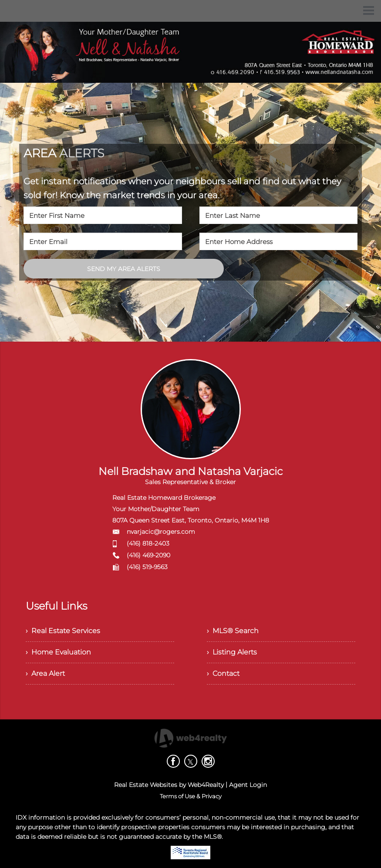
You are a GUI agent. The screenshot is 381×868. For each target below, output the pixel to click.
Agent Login (248, 785)
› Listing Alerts (232, 652)
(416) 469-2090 (148, 555)
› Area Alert (45, 673)
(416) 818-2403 (148, 543)
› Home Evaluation (58, 652)
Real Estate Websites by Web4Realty (169, 785)
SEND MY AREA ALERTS (124, 269)
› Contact (223, 673)
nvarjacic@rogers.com (161, 532)
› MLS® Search (233, 631)
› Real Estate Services (63, 631)
